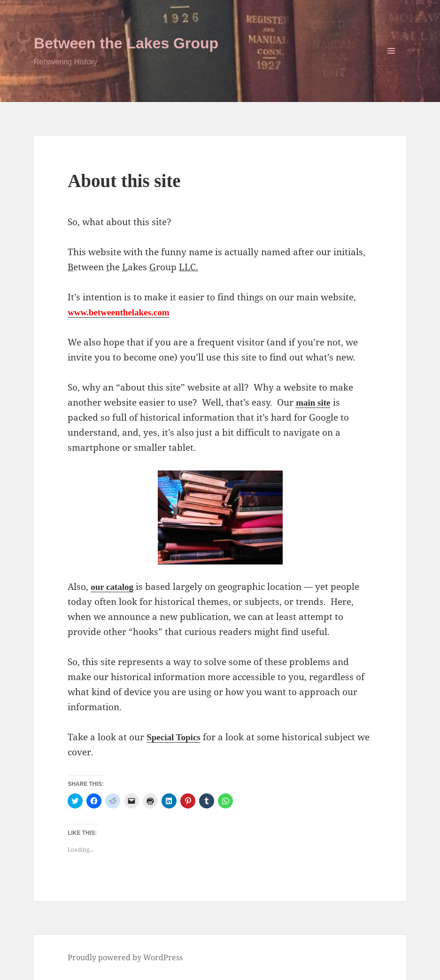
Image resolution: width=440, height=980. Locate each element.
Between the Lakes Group (126, 43)
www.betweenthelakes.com (118, 312)
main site (313, 403)
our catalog (112, 587)
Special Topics (174, 737)
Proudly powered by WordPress (125, 957)
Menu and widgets (391, 66)
